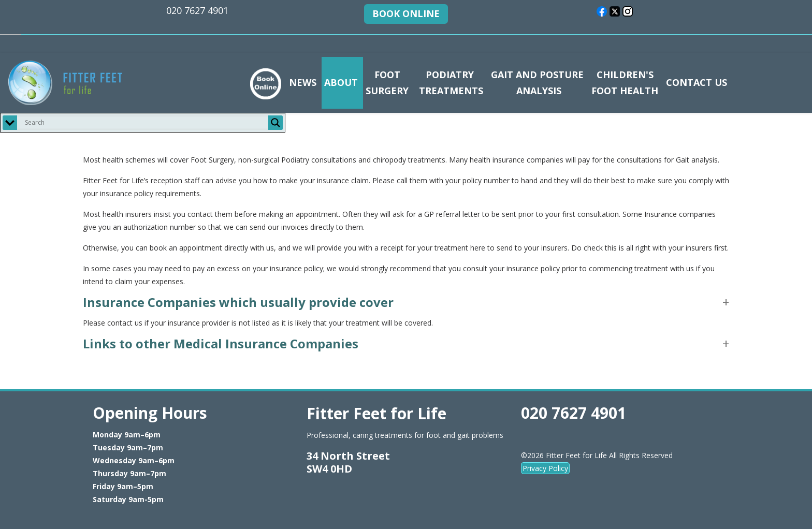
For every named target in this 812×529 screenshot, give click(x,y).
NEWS (303, 82)
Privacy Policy (545, 468)
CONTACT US (697, 82)
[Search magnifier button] (275, 123)
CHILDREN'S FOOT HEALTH (625, 83)
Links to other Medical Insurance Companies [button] (221, 343)
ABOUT (341, 82)
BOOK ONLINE (406, 13)
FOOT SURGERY (387, 83)
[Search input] (145, 123)
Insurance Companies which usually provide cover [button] (238, 302)
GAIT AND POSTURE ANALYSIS (537, 83)
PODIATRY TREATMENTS (450, 83)
